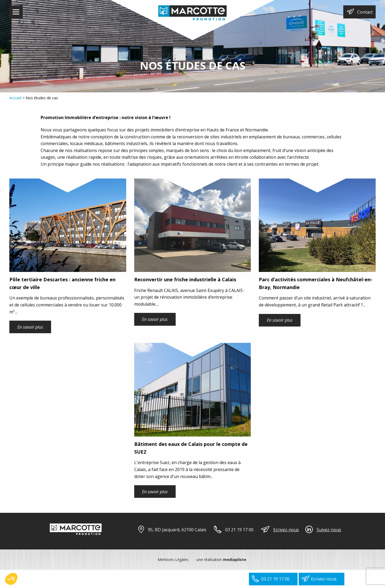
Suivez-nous (329, 530)
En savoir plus (30, 327)
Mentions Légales (173, 559)
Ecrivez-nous (286, 530)
